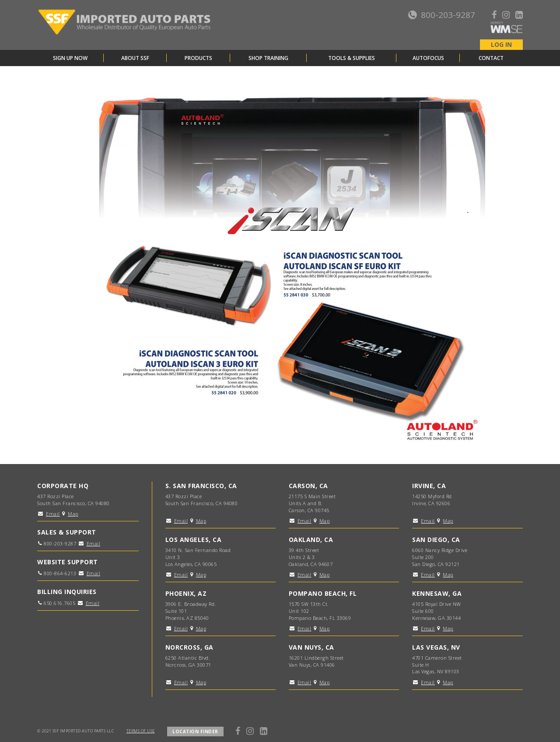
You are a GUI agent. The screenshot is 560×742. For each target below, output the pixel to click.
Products (198, 58)
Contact (491, 58)
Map (73, 514)
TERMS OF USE (141, 731)
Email (53, 514)
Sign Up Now (70, 58)
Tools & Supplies (352, 58)
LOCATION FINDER (195, 731)
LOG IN (501, 44)
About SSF (135, 58)
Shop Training (268, 58)
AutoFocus (428, 58)
